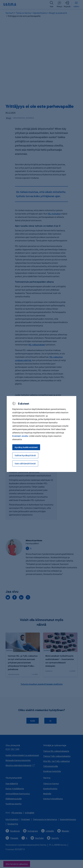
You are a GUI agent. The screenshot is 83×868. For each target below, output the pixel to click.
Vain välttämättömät (25, 463)
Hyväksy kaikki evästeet (26, 447)
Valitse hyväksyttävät (25, 455)
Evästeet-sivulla (20, 436)
